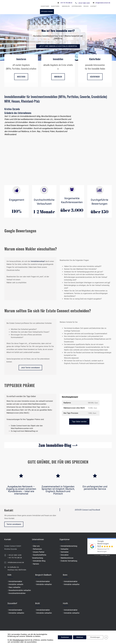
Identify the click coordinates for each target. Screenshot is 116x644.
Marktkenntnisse (67, 558)
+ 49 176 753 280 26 (66, 3)
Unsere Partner (39, 552)
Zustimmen (65, 637)
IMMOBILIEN (58, 77)
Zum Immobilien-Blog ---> (58, 445)
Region (86, 6)
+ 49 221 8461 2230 (84, 3)
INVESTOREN (55, 6)
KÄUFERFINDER (95, 77)
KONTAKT (93, 6)
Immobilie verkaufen (44, 584)
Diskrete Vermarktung (69, 561)
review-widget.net (105, 555)
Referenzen (37, 549)
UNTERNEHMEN (77, 6)
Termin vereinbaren (14, 524)
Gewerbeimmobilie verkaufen (20, 590)
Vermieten (65, 552)
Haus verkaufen (14, 587)
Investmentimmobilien (17, 593)
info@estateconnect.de (103, 3)
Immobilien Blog (39, 561)
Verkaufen (65, 549)
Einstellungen (19, 640)
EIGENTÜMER (45, 6)
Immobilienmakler (15, 581)
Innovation (65, 555)
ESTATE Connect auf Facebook (87, 510)
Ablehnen (79, 637)
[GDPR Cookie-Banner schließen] (106, 637)
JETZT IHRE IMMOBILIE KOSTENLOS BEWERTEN (58, 46)
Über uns (36, 546)
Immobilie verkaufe (16, 584)
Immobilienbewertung (69, 546)
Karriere (36, 564)
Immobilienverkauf (38, 261)
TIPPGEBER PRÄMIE (47, 11)
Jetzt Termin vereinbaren (30, 368)
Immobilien (66, 6)
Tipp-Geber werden (79, 422)
